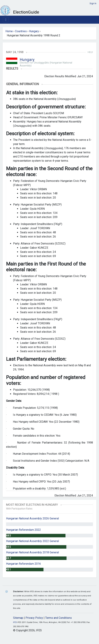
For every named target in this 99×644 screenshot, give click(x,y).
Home (9, 31)
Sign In (93, 3)
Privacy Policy (34, 618)
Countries (21, 31)
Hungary (34, 31)
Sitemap (18, 618)
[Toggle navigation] (6, 20)
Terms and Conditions (58, 618)
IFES (15, 622)
